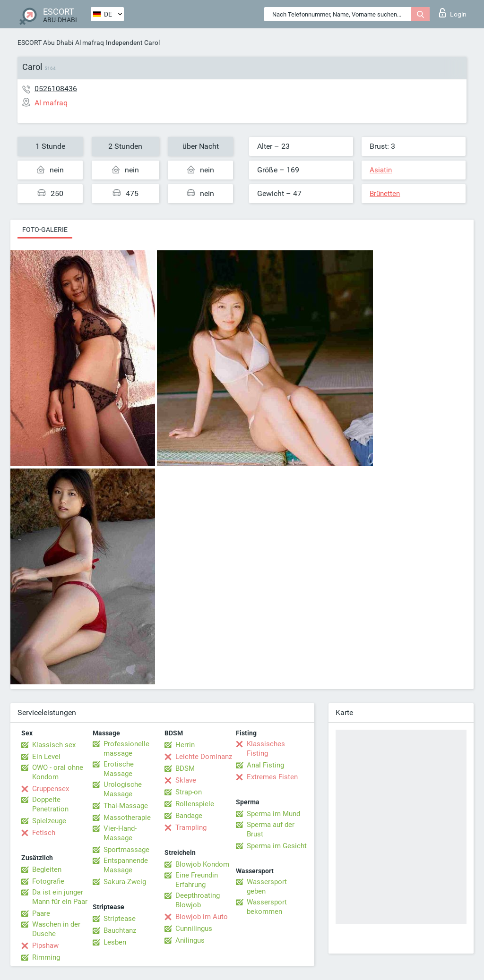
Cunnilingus (194, 929)
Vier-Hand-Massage (120, 833)
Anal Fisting (265, 765)
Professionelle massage (126, 749)
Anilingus (190, 940)
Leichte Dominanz (204, 757)
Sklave (186, 780)
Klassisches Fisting (266, 749)
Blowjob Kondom (202, 864)
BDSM (185, 768)
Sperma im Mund (273, 814)
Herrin (185, 745)
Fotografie (48, 881)
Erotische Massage (119, 769)
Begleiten (47, 869)
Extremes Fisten (272, 777)
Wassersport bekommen (267, 907)
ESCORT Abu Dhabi (45, 43)
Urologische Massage (123, 789)
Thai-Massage (126, 806)
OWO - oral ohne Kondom (58, 772)
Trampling (191, 827)
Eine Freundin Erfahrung (197, 880)
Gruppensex (51, 789)
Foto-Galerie (45, 230)
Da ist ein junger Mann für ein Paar (60, 897)
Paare (41, 913)
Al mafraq (90, 43)
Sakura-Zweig (125, 882)
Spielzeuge (49, 821)
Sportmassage (126, 850)
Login (453, 13)
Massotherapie (127, 818)
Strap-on (189, 792)
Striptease (120, 919)
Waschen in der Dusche (56, 929)
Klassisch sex (54, 745)
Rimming (46, 957)
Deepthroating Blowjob (198, 900)
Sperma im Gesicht (277, 846)
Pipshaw (45, 946)
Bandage (189, 816)
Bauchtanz (120, 930)
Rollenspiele (195, 804)
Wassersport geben (267, 886)
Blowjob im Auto (202, 917)
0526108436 (56, 89)
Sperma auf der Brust (271, 829)
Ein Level (46, 757)
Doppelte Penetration (50, 804)
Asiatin (381, 170)
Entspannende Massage (126, 865)
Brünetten (385, 194)
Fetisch (44, 833)
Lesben (115, 942)
